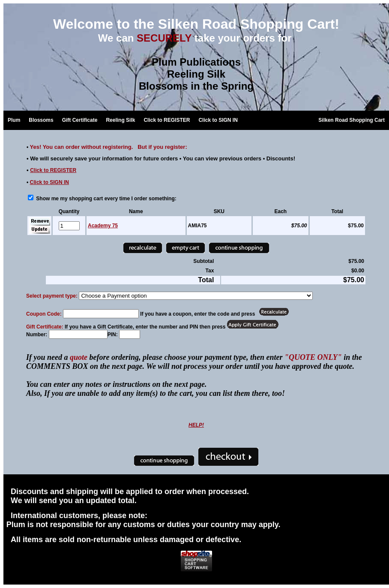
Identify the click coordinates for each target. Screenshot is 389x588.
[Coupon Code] (101, 314)
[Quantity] (69, 226)
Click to (53, 170)
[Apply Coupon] (274, 312)
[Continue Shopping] (239, 248)
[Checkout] (228, 457)
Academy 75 (103, 226)
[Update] (40, 230)
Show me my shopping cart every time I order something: (102, 199)
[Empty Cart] (186, 248)
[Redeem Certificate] (253, 324)
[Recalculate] (143, 248)
